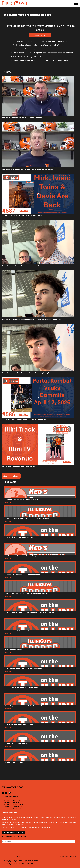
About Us (16, 800)
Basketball (7, 802)
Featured (7, 800)
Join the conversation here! (13, 833)
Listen (8, 502)
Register (16, 802)
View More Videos (11, 476)
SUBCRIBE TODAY (40, 35)
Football (6, 805)
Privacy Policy (18, 805)
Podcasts (7, 807)
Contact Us (17, 809)
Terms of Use (18, 807)
